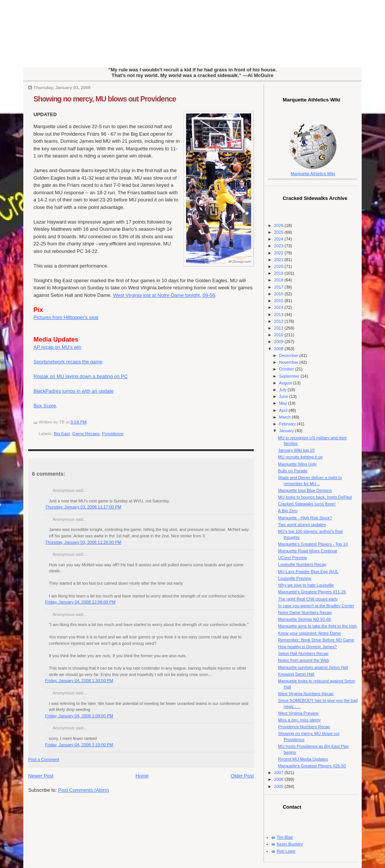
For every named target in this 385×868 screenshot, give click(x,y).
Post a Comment (44, 759)
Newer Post (41, 776)
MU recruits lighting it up (301, 457)
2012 (279, 321)
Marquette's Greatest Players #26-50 (312, 766)
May (283, 403)
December (289, 355)
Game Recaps (86, 434)
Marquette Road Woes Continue (308, 551)
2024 (279, 239)
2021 (279, 260)
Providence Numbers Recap (304, 727)
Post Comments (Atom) (84, 790)
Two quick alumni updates (302, 525)
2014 (279, 307)
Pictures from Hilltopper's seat (66, 317)
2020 (279, 266)
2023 (279, 246)
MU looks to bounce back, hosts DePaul (315, 497)
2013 (279, 315)
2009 (279, 342)
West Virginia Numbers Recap (306, 694)
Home (142, 776)
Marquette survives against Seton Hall (313, 667)
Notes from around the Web (304, 660)
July (283, 390)
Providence (113, 434)
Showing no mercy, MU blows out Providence (105, 99)
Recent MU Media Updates (303, 759)
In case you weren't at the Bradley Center (316, 606)
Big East (62, 434)
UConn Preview (293, 558)
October (287, 369)
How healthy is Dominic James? (308, 647)
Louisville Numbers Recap (302, 564)
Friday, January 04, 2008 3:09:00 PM (79, 716)
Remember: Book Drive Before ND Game (316, 640)
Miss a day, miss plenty (299, 720)
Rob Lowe (286, 851)
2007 (279, 773)
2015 (279, 301)
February (288, 424)
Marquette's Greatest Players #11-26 (312, 592)
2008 (279, 349)
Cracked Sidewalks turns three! (307, 504)
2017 (279, 287)
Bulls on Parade (293, 471)
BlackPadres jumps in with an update (74, 391)
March (285, 417)
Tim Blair (285, 837)
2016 (279, 294)
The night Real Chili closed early (308, 599)
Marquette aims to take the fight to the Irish (318, 626)
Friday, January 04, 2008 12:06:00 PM (80, 602)
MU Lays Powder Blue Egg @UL (308, 572)
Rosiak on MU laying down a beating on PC (81, 376)
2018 (279, 280)
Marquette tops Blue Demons (305, 490)
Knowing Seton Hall (296, 674)
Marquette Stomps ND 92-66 (305, 619)
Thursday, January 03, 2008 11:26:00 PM (83, 542)
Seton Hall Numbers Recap (303, 653)
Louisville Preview (295, 578)
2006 (279, 779)
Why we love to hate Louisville (306, 585)
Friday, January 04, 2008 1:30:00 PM (79, 680)
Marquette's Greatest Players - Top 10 (313, 544)
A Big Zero (288, 511)
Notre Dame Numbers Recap (305, 612)
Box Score (45, 406)
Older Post (242, 776)
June (284, 396)
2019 (279, 273)
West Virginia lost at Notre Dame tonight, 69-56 (164, 295)
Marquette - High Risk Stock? (305, 518)
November (289, 362)
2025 (279, 232)
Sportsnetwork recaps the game (68, 362)
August (286, 383)
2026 (279, 225)
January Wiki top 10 (296, 450)
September (290, 376)
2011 (279, 328)
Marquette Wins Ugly (298, 464)
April (284, 410)
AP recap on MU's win (57, 347)
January (287, 431)
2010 (279, 335)
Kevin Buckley (290, 844)
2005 (279, 786)
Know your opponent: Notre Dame (310, 633)
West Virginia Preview (298, 713)
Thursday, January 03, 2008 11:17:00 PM (83, 507)
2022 (279, 253)
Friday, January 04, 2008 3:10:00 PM (79, 745)
